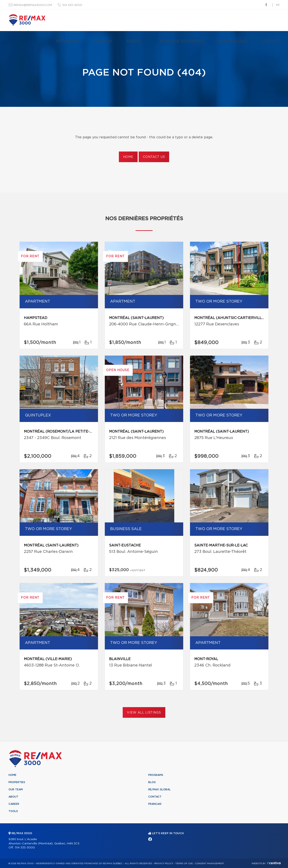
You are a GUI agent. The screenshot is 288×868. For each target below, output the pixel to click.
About (13, 797)
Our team (103, 41)
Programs (156, 775)
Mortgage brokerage (182, 41)
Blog (152, 782)
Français (155, 804)
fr (278, 5)
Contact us (154, 157)
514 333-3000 (72, 5)
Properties (68, 41)
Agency (134, 41)
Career (14, 804)
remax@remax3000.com (33, 5)
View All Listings (144, 713)
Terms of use (184, 864)
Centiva (274, 863)
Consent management (210, 864)
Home (128, 157)
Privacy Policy (164, 864)
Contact (271, 41)
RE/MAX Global (233, 41)
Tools (13, 811)
